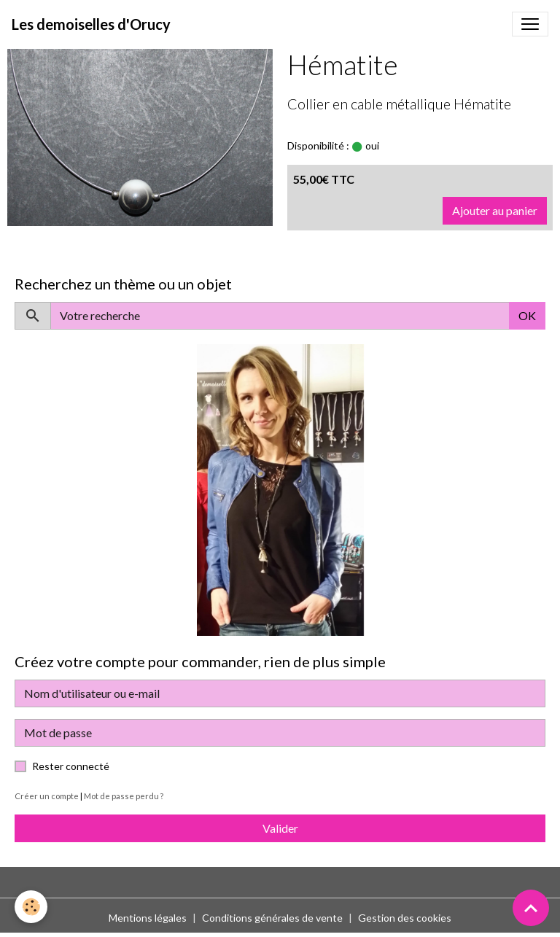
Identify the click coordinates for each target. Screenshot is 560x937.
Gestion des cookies (405, 918)
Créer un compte (47, 796)
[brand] (91, 24)
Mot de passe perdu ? (124, 796)
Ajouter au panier (495, 210)
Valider (280, 828)
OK (527, 315)
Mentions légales (148, 918)
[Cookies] (31, 907)
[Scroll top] (531, 908)
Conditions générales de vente (272, 918)
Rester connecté (71, 766)
